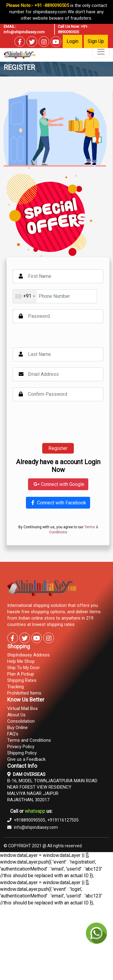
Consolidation (21, 721)
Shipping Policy (22, 753)
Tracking (16, 687)
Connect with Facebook (58, 503)
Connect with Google (58, 484)
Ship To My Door (24, 668)
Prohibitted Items (24, 693)
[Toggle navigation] (101, 52)
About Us (16, 715)
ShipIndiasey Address (28, 655)
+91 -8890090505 (52, 5)
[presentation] (58, 422)
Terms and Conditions (29, 740)
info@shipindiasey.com (24, 32)
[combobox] (25, 296)
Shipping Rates (22, 680)
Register (58, 448)
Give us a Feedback (26, 759)
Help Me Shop (21, 661)
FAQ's (13, 734)
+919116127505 (63, 820)
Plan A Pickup (21, 674)
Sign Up (96, 41)
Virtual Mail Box (22, 708)
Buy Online (17, 728)
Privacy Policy (21, 747)
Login (72, 41)
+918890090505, (27, 820)
